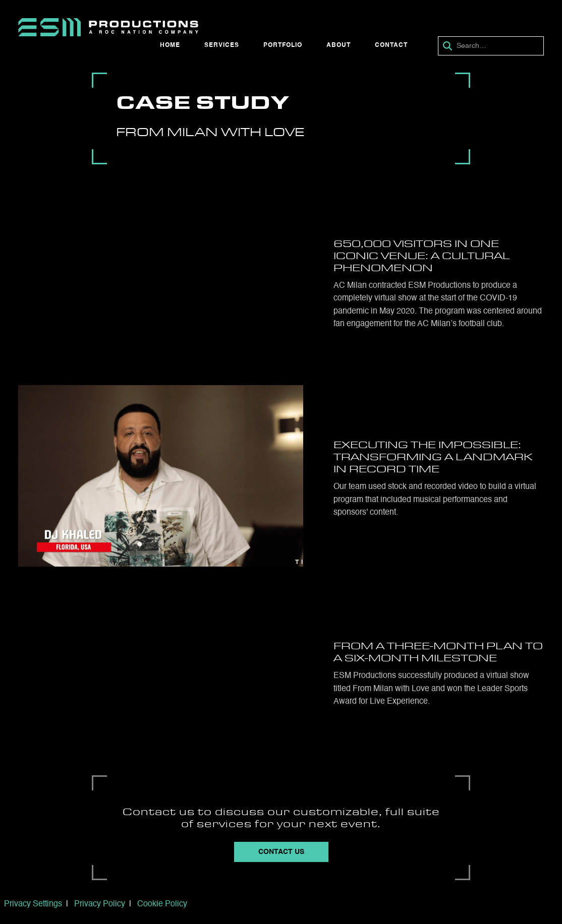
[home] (108, 27)
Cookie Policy (162, 904)
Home (170, 45)
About (339, 45)
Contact (391, 45)
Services (222, 45)
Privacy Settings (33, 904)
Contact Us (281, 852)
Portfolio (283, 45)
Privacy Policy (100, 904)
